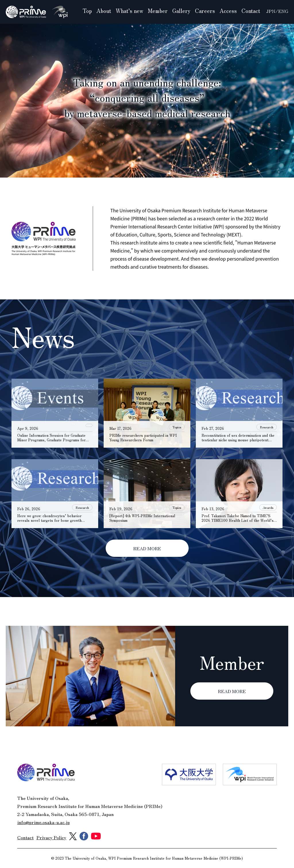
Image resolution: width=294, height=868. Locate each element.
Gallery (181, 11)
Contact (251, 11)
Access (228, 11)
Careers (205, 11)
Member (158, 11)
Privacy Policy (51, 837)
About (104, 11)
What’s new (129, 11)
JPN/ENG (277, 11)
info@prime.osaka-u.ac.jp (43, 822)
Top (87, 11)
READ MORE (147, 548)
